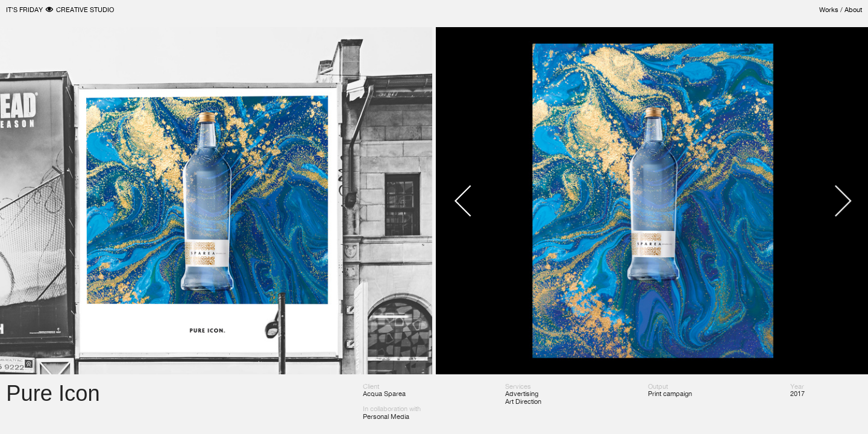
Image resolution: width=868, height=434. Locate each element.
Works (829, 10)
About (853, 10)
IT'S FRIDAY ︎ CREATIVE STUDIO (60, 10)
